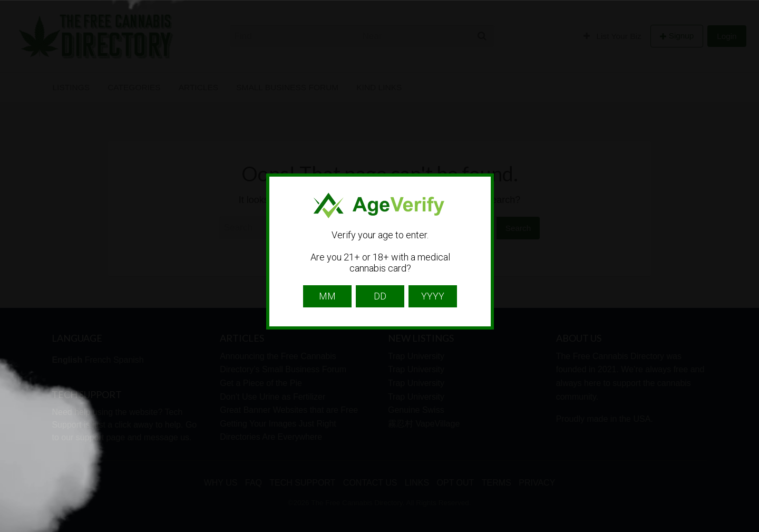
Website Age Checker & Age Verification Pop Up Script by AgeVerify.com (746, 529)
